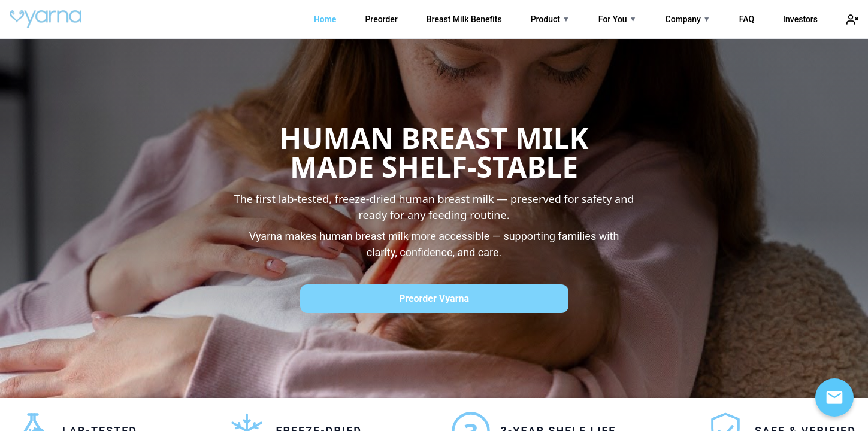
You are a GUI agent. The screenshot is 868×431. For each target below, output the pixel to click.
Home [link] (325, 19)
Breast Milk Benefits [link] (464, 19)
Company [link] (683, 19)
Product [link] (545, 19)
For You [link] (613, 19)
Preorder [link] (381, 19)
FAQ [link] (747, 19)
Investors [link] (800, 19)
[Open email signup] (834, 397)
